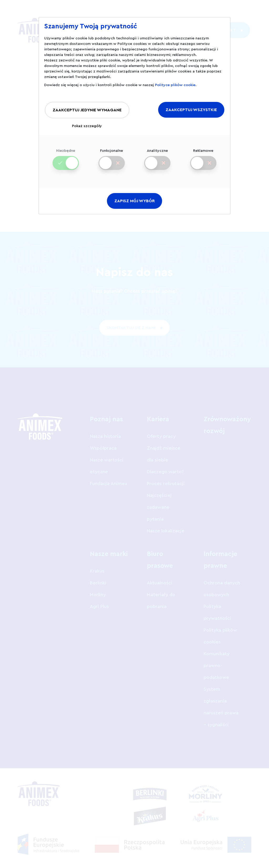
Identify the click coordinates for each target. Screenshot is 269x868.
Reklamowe (203, 155)
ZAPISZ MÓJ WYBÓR (134, 201)
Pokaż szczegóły (87, 126)
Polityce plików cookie (175, 85)
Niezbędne (66, 155)
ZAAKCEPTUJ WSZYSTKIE (191, 110)
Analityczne (157, 155)
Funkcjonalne (112, 155)
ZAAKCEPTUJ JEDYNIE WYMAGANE (87, 110)
